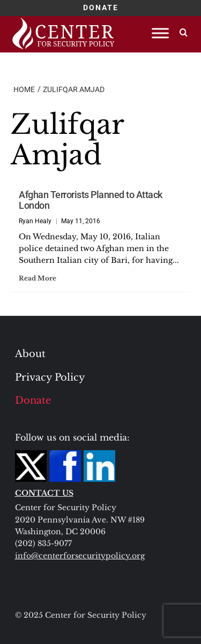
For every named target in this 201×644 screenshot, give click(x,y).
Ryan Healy (35, 221)
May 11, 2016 (81, 221)
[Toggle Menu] (160, 33)
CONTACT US (44, 493)
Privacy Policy (50, 377)
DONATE (101, 7)
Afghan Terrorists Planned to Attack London (91, 200)
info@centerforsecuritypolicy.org (80, 556)
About (30, 354)
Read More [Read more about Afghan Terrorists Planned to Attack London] (38, 278)
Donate (33, 400)
